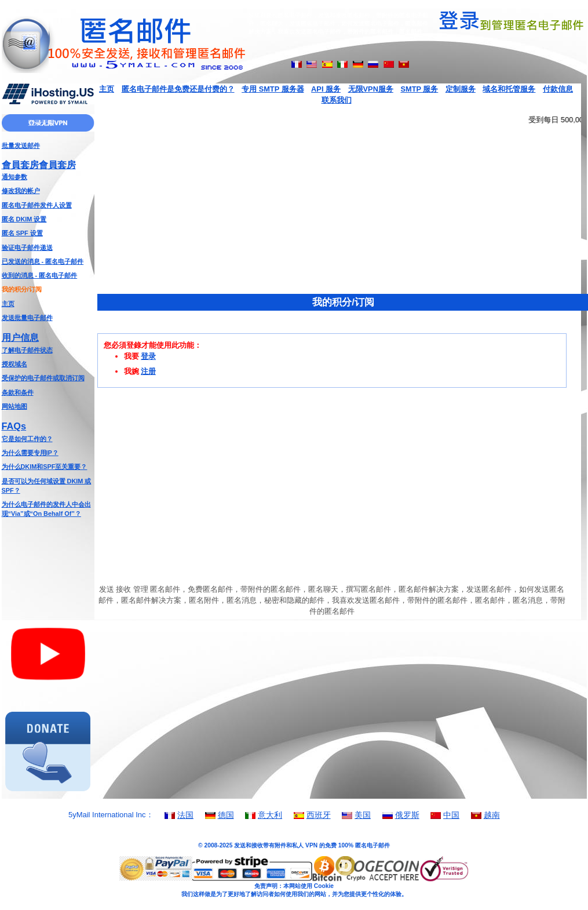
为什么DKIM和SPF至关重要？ (45, 467)
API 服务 (326, 89)
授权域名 (14, 364)
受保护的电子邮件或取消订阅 (43, 378)
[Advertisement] (48, 565)
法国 (185, 815)
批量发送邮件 (21, 145)
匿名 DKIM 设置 (24, 219)
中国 (451, 815)
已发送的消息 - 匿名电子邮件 (43, 261)
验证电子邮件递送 (27, 247)
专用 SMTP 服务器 (273, 89)
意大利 (270, 815)
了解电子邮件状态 (27, 350)
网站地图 (14, 406)
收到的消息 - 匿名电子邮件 (40, 275)
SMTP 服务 (419, 89)
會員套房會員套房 (39, 165)
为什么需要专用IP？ (30, 453)
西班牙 (319, 815)
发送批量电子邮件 (27, 318)
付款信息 (558, 89)
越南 (492, 815)
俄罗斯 (407, 815)
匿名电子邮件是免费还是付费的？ (178, 89)
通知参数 (14, 177)
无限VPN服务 (371, 89)
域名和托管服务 (509, 89)
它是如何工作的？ (27, 439)
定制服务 (461, 89)
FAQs (14, 426)
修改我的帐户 (21, 191)
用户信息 (20, 337)
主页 (8, 304)
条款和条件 (18, 392)
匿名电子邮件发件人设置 (37, 205)
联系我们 (337, 100)
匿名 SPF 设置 (22, 233)
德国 (226, 815)
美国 (363, 815)
